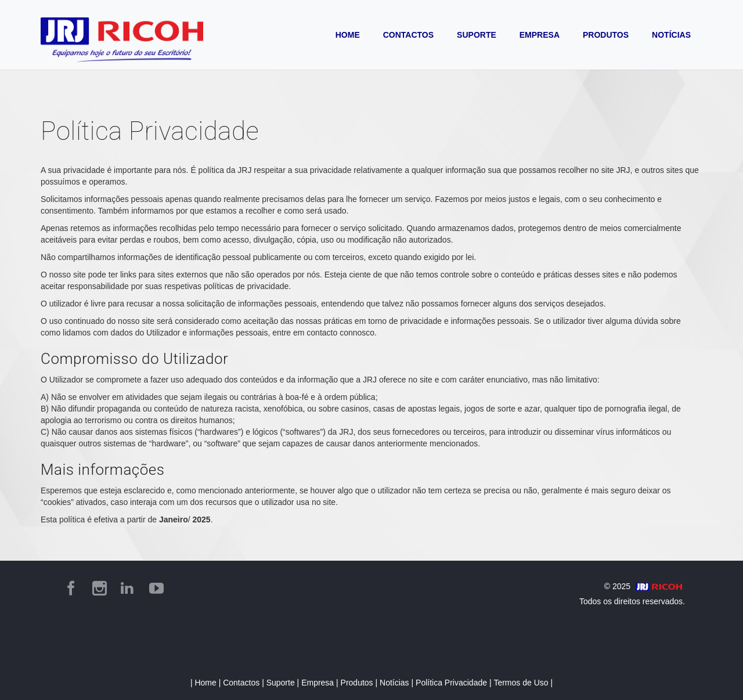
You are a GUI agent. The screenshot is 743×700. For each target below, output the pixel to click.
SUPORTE (477, 35)
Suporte (282, 683)
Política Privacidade (452, 683)
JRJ (244, 170)
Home (206, 683)
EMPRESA (540, 35)
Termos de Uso (522, 683)
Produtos (358, 683)
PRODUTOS (606, 35)
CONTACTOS (408, 35)
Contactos (242, 683)
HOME (348, 35)
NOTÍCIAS (671, 35)
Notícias (395, 683)
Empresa (319, 683)
